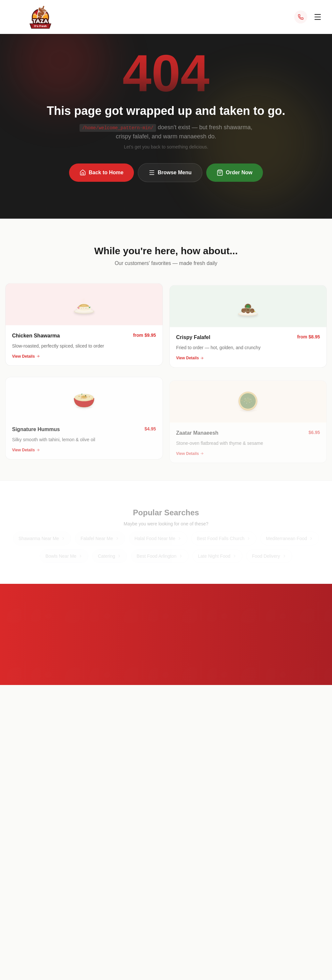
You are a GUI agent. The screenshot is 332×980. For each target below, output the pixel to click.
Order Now (235, 174)
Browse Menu (170, 174)
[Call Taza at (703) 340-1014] (301, 17)
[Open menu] (318, 17)
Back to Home (101, 174)
